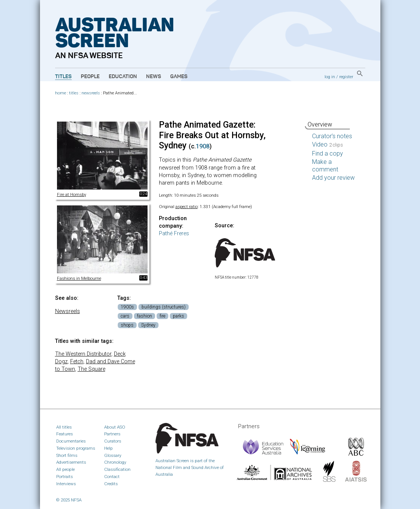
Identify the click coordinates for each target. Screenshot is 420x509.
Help (108, 448)
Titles (63, 77)
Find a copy (328, 153)
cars (125, 316)
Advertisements (71, 462)
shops (127, 325)
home (61, 93)
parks (178, 316)
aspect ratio (187, 207)
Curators (113, 441)
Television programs (76, 448)
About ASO (115, 427)
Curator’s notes (332, 136)
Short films (67, 455)
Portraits (65, 477)
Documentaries (71, 441)
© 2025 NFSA (69, 500)
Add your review (333, 178)
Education (123, 77)
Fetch (77, 362)
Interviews (66, 484)
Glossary (113, 455)
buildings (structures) (164, 307)
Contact (112, 477)
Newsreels (68, 311)
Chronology (115, 462)
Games (179, 77)
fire (162, 316)
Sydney (148, 325)
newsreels (91, 93)
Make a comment (325, 166)
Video (328, 144)
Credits (111, 484)
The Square (92, 369)
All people (65, 469)
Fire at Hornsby (72, 194)
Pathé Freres (174, 234)
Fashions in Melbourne (79, 278)
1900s (127, 307)
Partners (112, 434)
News (154, 77)
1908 (203, 146)
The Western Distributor (83, 354)
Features (65, 434)
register (346, 77)
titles (74, 93)
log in (330, 77)
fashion (145, 316)
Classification (117, 469)
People (90, 77)
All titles (64, 427)
